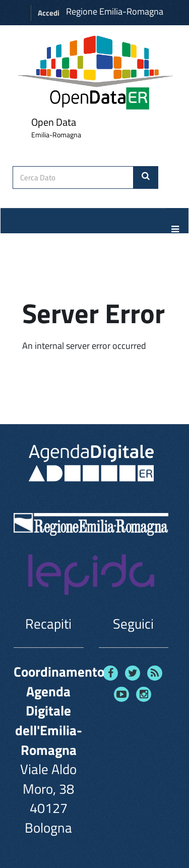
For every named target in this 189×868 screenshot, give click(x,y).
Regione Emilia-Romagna (115, 11)
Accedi (49, 13)
